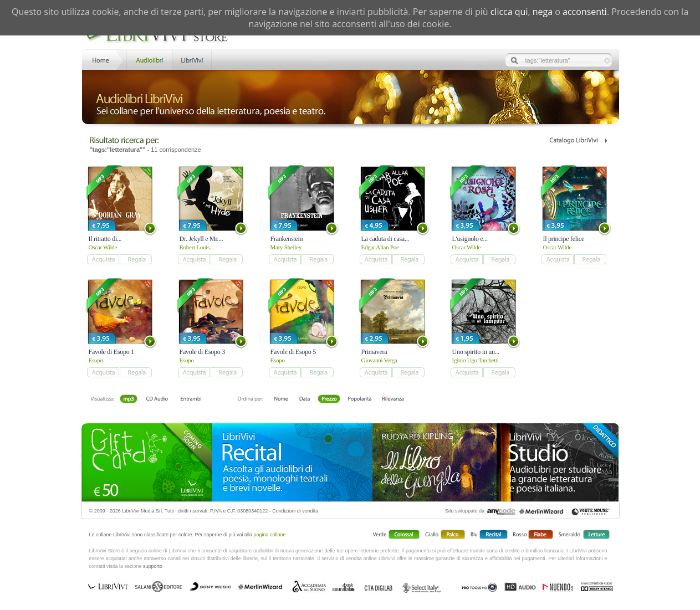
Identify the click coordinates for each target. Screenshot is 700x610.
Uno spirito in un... (476, 352)
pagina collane (270, 535)
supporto (153, 566)
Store (149, 59)
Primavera (374, 352)
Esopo (96, 360)
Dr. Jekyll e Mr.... (201, 239)
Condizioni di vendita (295, 511)
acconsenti (585, 12)
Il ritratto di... (105, 239)
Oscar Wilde (103, 247)
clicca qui (509, 12)
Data (305, 399)
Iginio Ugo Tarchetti (476, 360)
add (103, 259)
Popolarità (359, 399)
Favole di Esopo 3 (202, 352)
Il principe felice (564, 239)
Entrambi (191, 399)
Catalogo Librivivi (578, 140)
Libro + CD (157, 399)
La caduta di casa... (385, 239)
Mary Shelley (286, 247)
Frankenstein (287, 239)
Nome (281, 399)
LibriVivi (192, 59)
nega (543, 12)
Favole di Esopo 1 (111, 352)
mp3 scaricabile (129, 399)
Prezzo (329, 399)
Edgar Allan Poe (380, 247)
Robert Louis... (197, 247)
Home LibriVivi (103, 59)
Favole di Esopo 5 (293, 352)
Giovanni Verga (379, 360)
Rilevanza (393, 399)
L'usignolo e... (470, 239)
